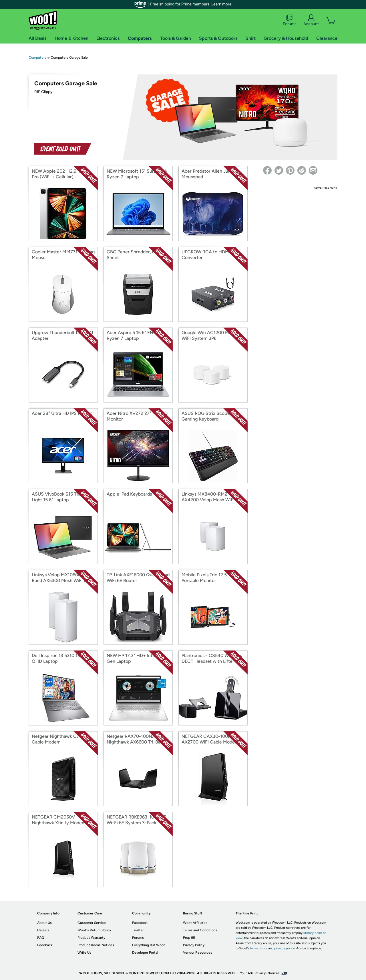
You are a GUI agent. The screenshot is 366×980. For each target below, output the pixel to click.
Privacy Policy (194, 945)
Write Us (84, 953)
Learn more (221, 4)
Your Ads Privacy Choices (260, 973)
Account (311, 20)
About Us (44, 923)
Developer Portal (145, 953)
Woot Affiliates (195, 923)
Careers (43, 930)
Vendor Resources (198, 953)
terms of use (259, 948)
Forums (290, 20)
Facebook (140, 923)
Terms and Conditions (200, 930)
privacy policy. (285, 948)
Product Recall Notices (96, 945)
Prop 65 (189, 938)
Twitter (138, 930)
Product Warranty (91, 938)
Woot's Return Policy (94, 930)
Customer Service (92, 923)
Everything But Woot (149, 945)
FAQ (41, 938)
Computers (37, 58)
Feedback (45, 945)
